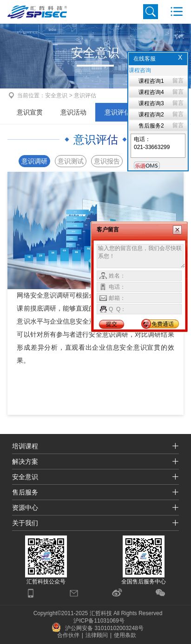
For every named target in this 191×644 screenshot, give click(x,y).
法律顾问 (97, 635)
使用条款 (125, 635)
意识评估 (118, 112)
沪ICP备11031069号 (99, 621)
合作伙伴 (68, 635)
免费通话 (163, 324)
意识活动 (73, 112)
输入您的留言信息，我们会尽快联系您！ (141, 256)
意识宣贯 (30, 112)
